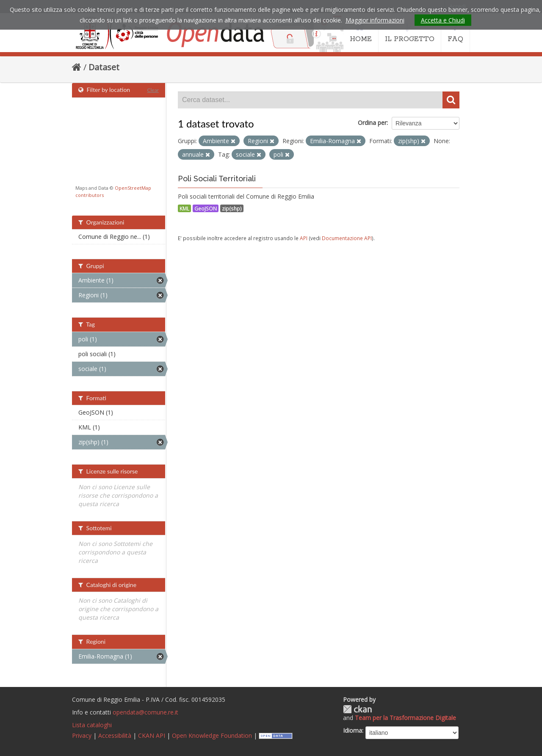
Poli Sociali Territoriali (217, 179)
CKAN (357, 709)
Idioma (353, 730)
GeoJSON (206, 208)
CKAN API (152, 735)
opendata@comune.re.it (145, 712)
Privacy (82, 735)
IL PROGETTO (410, 33)
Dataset (104, 67)
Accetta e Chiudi (443, 20)
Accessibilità (115, 735)
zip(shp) (232, 208)
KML (184, 208)
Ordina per (372, 123)
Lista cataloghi (92, 725)
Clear (153, 90)
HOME (361, 33)
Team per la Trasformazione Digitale (405, 718)
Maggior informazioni (375, 20)
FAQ (455, 33)
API (304, 238)
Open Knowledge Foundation (212, 735)
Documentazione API (347, 238)
